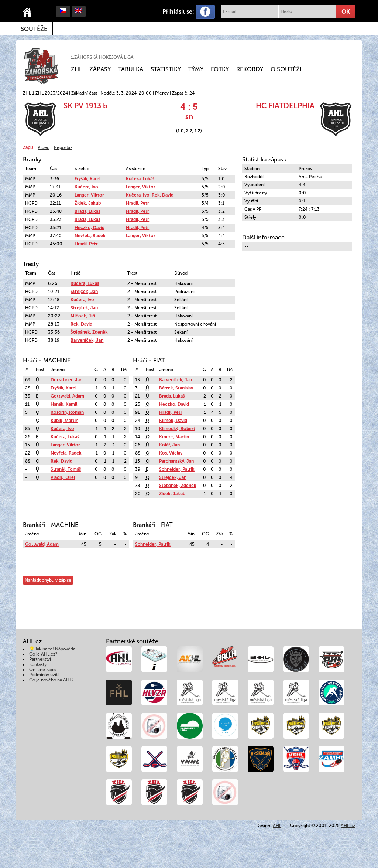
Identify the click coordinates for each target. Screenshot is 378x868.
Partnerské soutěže (132, 641)
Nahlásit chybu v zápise (48, 580)
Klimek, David (173, 421)
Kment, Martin (174, 437)
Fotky (220, 69)
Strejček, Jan (84, 292)
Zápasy (100, 69)
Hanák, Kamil (64, 404)
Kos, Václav (171, 453)
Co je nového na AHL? (51, 680)
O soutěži (286, 69)
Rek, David (163, 195)
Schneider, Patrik (177, 469)
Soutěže (34, 29)
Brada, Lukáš (87, 211)
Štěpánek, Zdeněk (89, 332)
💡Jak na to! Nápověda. (53, 649)
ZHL (76, 69)
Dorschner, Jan (66, 380)
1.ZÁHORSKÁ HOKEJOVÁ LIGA (102, 57)
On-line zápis (43, 670)
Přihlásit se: (178, 12)
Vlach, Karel (63, 477)
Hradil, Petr (138, 203)
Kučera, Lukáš (140, 179)
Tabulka (131, 69)
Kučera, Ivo (86, 187)
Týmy (196, 69)
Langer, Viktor (141, 187)
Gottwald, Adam (67, 396)
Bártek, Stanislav (176, 388)
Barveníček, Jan (87, 340)
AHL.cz (348, 826)
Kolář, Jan (169, 445)
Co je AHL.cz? (43, 654)
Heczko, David (90, 228)
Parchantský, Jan (176, 461)
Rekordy (250, 69)
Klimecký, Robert (177, 429)
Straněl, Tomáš (66, 469)
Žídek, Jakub (88, 203)
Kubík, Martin (64, 421)
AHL (277, 826)
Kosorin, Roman (67, 412)
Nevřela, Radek (90, 236)
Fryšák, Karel (87, 179)
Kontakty (38, 664)
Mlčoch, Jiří (83, 316)
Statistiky (166, 69)
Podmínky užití (44, 675)
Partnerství (40, 659)
